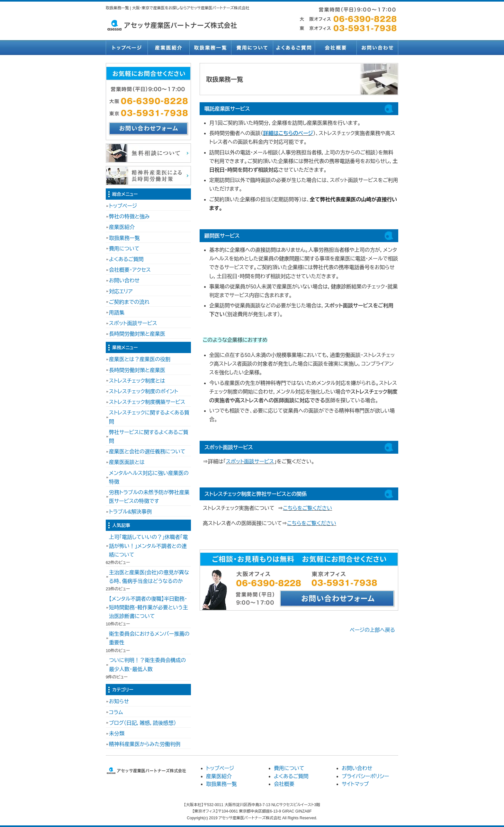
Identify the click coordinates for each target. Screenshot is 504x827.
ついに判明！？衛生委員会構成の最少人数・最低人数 (147, 665)
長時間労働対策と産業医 (137, 334)
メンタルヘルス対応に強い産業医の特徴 (149, 477)
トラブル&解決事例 (130, 512)
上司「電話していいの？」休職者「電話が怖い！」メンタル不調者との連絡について (148, 546)
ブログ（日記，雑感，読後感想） (143, 723)
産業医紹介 (168, 48)
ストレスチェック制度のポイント (144, 391)
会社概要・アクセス (130, 270)
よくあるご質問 (294, 48)
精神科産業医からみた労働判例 (145, 744)
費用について (252, 48)
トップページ (127, 48)
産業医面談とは (127, 462)
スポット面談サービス (250, 462)
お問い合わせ (377, 48)
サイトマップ (355, 784)
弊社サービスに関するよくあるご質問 (149, 437)
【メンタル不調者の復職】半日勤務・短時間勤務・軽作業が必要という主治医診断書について (148, 608)
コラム (116, 712)
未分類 (117, 734)
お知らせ (119, 701)
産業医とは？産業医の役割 (140, 359)
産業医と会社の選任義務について (147, 452)
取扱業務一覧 (210, 48)
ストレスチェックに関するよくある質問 (149, 417)
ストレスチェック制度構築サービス (147, 402)
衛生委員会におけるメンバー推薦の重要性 (149, 638)
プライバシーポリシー (365, 776)
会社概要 (336, 48)
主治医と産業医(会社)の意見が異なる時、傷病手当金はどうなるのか (149, 577)
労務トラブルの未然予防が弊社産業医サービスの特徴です (149, 497)
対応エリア (121, 291)
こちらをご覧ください (307, 508)
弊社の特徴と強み (129, 217)
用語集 (117, 313)
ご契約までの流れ (129, 302)
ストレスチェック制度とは (137, 381)
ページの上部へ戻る (372, 630)
